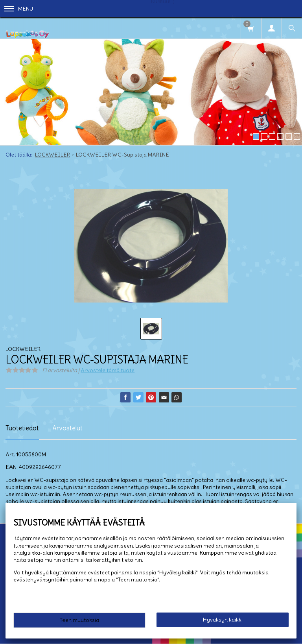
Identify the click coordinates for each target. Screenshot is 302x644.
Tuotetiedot (22, 428)
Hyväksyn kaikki (223, 620)
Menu (19, 9)
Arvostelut (67, 428)
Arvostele (108, 370)
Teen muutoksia (79, 620)
